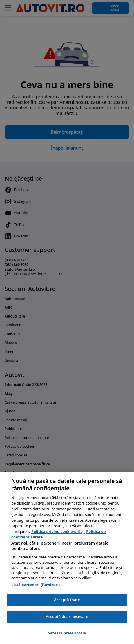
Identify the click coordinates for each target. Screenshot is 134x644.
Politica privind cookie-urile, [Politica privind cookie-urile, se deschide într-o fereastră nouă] (58, 531)
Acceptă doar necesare (67, 616)
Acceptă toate (67, 600)
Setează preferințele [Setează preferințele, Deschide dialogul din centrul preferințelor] (67, 633)
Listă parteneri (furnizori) (36, 585)
